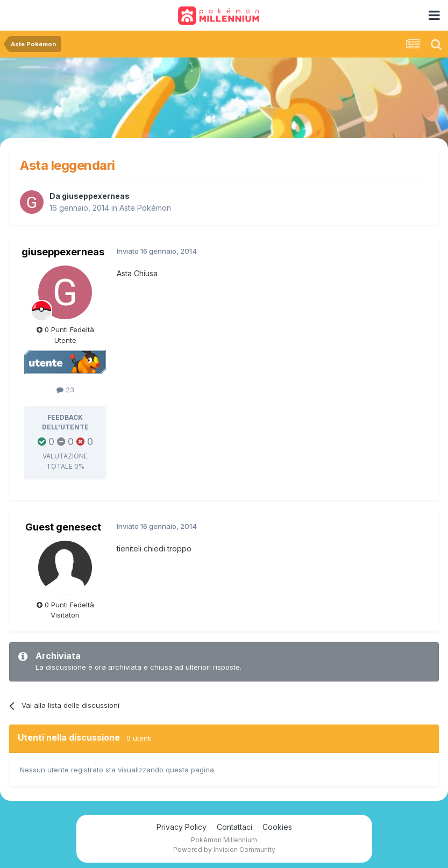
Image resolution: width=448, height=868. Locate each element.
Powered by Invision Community (224, 849)
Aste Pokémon (145, 208)
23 (65, 390)
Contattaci (234, 827)
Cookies (277, 827)
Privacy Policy (182, 827)
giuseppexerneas (96, 196)
